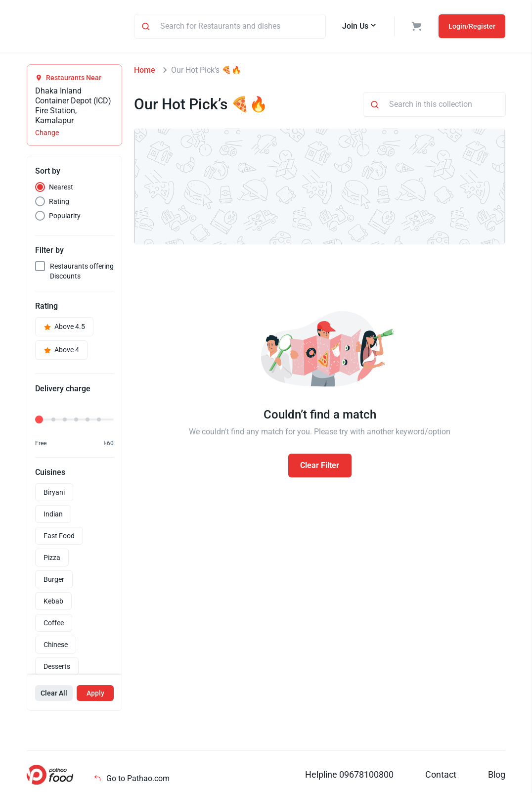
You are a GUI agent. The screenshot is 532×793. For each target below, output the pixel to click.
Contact (441, 776)
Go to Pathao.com (132, 780)
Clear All (54, 695)
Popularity (65, 217)
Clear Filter (320, 467)
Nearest (61, 188)
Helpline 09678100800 (349, 776)
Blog (497, 776)
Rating (59, 203)
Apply (95, 695)
